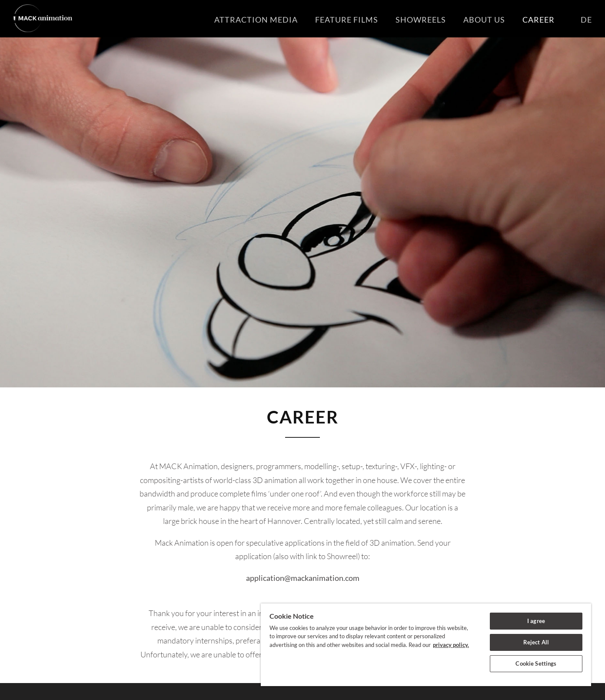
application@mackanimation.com (303, 578)
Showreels (412, 20)
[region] (426, 645)
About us (475, 20)
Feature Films (338, 20)
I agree (536, 621)
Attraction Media (247, 20)
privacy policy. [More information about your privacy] (451, 645)
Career (530, 20)
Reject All (536, 642)
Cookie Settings (536, 663)
